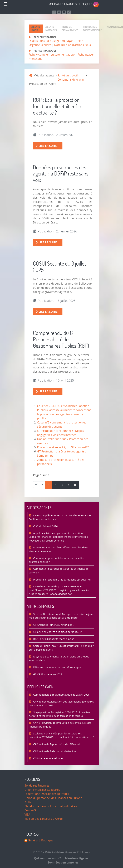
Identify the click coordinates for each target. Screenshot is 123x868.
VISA (27, 815)
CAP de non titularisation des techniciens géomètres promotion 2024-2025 (61, 704)
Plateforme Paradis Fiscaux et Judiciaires (51, 806)
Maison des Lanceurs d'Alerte (44, 819)
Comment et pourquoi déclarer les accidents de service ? (59, 571)
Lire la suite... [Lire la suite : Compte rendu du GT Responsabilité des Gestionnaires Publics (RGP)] (48, 391)
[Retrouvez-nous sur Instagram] (69, 12)
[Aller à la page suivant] (68, 485)
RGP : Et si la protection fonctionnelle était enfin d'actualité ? (57, 106)
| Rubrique (46, 840)
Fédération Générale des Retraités (47, 794)
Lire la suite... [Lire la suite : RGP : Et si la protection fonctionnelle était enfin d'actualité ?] (48, 146)
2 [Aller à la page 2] (55, 485)
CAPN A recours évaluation (48, 759)
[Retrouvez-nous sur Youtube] (64, 12)
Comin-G (30, 810)
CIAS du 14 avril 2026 (45, 526)
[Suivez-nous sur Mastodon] (59, 12)
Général (33, 840)
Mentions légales (76, 858)
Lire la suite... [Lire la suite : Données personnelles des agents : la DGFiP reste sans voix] (48, 242)
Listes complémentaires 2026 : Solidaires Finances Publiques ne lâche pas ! (60, 517)
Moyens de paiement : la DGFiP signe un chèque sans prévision (59, 659)
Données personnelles (62, 862)
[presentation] (36, 29)
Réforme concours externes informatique (57, 667)
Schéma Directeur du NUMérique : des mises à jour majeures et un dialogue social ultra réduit (61, 616)
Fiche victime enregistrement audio (52, 55)
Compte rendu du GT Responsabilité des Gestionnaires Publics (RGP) (61, 339)
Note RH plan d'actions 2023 (72, 45)
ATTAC (28, 802)
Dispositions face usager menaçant (52, 41)
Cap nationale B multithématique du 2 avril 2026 (61, 695)
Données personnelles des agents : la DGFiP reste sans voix (61, 174)
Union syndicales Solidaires (42, 790)
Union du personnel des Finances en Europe (53, 798)
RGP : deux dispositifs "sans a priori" (54, 639)
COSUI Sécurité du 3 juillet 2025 (59, 267)
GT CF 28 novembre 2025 (47, 674)
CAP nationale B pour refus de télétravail (56, 744)
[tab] (36, 29)
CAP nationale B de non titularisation (54, 751)
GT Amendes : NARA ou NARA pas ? (53, 625)
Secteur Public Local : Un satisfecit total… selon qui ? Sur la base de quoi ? (61, 648)
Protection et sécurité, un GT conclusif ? (63, 447)
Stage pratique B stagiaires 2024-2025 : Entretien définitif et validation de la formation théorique (59, 714)
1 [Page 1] (49, 485)
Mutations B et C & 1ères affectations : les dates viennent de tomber (59, 550)
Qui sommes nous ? (47, 858)
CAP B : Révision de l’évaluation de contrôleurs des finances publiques (60, 725)
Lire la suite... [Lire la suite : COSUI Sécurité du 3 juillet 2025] (48, 312)
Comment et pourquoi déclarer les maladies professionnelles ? (57, 560)
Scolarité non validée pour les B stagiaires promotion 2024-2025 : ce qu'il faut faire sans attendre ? (61, 736)
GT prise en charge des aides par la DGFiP (57, 632)
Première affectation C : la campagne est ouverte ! (62, 580)
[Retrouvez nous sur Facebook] (54, 12)
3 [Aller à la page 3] (62, 485)
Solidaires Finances (37, 786)
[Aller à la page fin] (75, 485)
